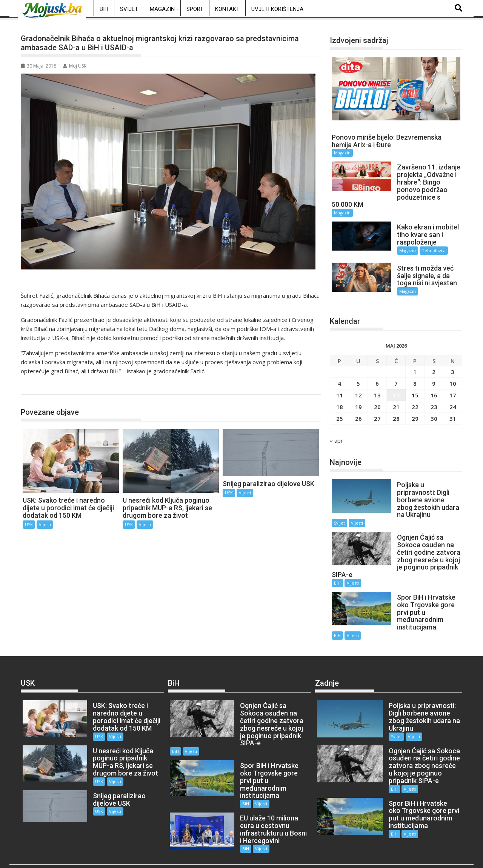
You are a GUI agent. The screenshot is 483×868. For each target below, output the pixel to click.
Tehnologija (430, 250)
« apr (336, 436)
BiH (104, 9)
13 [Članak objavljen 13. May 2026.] (377, 390)
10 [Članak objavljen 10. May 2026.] (453, 379)
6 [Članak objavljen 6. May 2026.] (377, 379)
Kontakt (227, 9)
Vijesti (45, 524)
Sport (195, 9)
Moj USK (75, 66)
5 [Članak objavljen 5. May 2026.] (358, 379)
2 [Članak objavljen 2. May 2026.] (434, 367)
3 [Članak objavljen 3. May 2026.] (453, 367)
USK (34, 387)
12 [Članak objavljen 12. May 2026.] (358, 390)
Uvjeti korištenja (277, 9)
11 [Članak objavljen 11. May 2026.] (340, 390)
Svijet (129, 9)
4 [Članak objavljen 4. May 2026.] (339, 379)
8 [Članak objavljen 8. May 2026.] (415, 379)
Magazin (162, 9)
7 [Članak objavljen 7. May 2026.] (396, 379)
